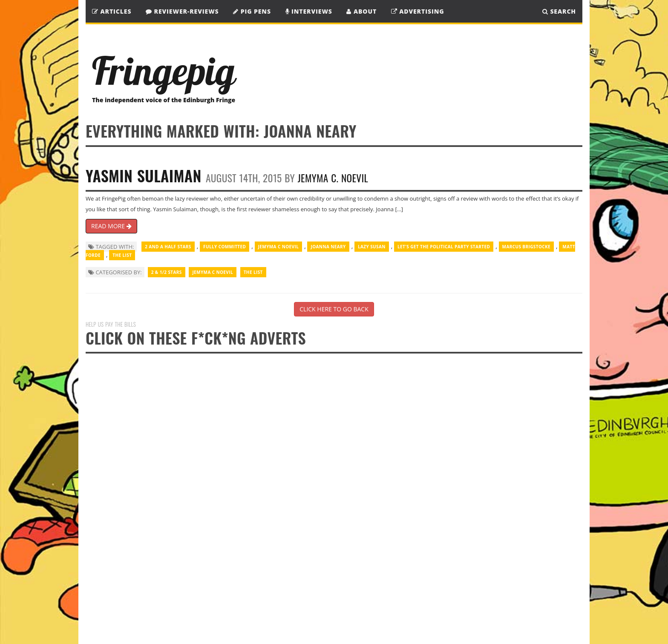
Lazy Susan (372, 247)
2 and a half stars (168, 247)
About (361, 11)
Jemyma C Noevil (279, 247)
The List (122, 255)
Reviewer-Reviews (182, 11)
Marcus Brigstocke (527, 247)
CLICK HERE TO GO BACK (334, 309)
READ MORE (111, 226)
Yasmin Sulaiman (144, 175)
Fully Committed (225, 247)
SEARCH (559, 11)
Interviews (309, 11)
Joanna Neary (328, 247)
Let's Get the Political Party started (444, 247)
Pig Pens (252, 11)
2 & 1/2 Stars (167, 272)
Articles (112, 11)
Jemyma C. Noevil (333, 178)
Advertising (418, 11)
